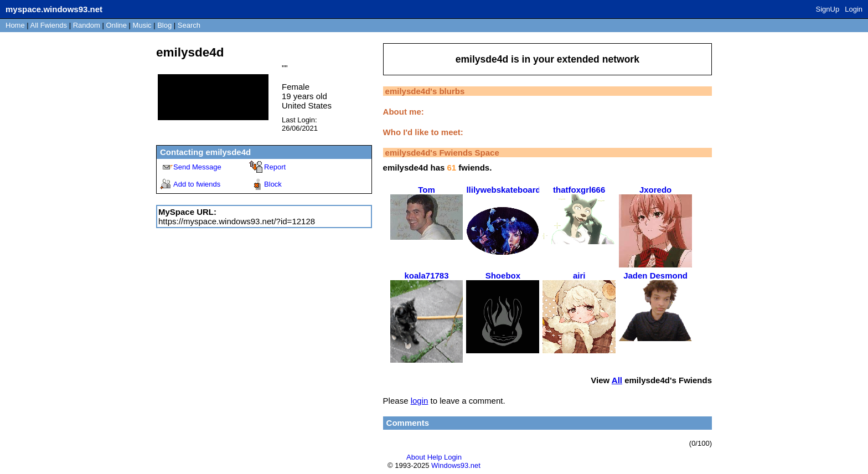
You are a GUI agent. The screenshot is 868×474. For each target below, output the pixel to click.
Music (142, 25)
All (49, 25)
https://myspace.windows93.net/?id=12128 (237, 221)
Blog (164, 25)
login (420, 401)
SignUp (828, 9)
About (416, 457)
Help (435, 457)
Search (189, 25)
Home (15, 25)
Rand (87, 25)
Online (116, 25)
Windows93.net (456, 465)
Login (854, 9)
